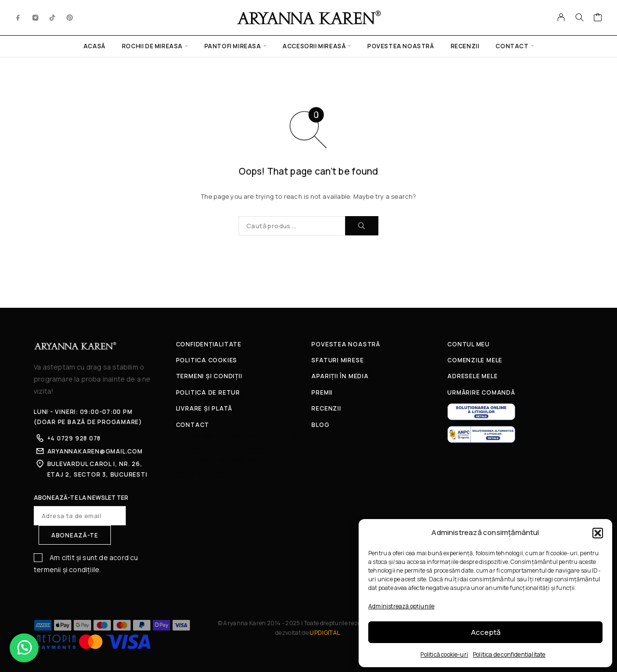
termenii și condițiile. (67, 569)
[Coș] (598, 18)
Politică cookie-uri (444, 654)
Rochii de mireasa (152, 46)
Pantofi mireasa (233, 46)
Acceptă (486, 632)
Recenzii (465, 46)
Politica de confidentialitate (509, 654)
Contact (512, 46)
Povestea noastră (401, 46)
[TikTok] (53, 17)
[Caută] (579, 17)
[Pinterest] (70, 17)
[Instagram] (36, 17)
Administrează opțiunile (401, 606)
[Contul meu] (561, 17)
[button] (598, 533)
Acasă (94, 46)
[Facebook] (18, 17)
